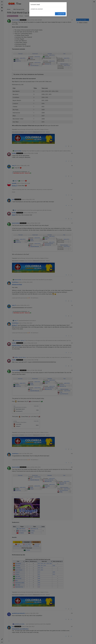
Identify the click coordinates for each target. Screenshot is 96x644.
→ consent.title (60, 14)
